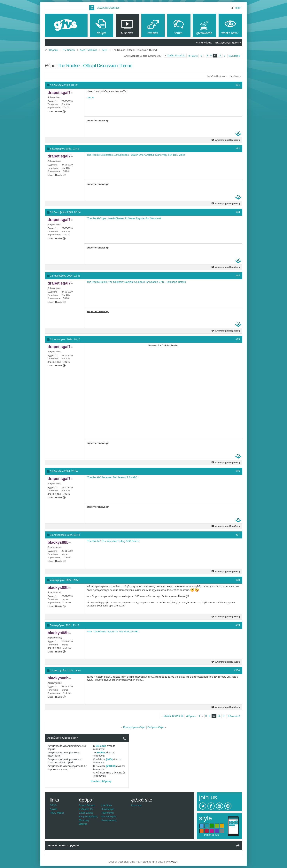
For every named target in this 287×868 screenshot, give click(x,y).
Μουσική (84, 820)
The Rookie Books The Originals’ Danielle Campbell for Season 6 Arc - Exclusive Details (136, 282)
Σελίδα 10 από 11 (176, 56)
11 (220, 56)
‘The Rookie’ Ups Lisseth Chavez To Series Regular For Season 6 (124, 218)
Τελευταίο (235, 56)
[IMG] (109, 759)
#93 (238, 212)
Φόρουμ (54, 50)
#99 (238, 625)
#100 (237, 670)
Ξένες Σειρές (86, 813)
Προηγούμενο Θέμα (134, 727)
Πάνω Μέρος (57, 813)
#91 (238, 85)
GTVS (53, 805)
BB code (101, 746)
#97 (238, 535)
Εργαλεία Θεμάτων (216, 76)
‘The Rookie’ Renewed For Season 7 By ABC (112, 477)
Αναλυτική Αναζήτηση (108, 8)
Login (238, 8)
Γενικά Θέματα (87, 805)
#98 (238, 580)
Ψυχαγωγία (108, 809)
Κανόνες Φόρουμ (101, 781)
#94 (238, 275)
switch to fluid (212, 835)
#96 (238, 471)
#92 (238, 148)
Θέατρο (83, 824)
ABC (105, 50)
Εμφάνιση (235, 76)
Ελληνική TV (86, 809)
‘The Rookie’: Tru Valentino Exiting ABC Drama (113, 541)
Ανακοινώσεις (109, 820)
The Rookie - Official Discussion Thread (95, 66)
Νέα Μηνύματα (204, 43)
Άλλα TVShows (88, 50)
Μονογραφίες (109, 816)
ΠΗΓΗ (90, 98)
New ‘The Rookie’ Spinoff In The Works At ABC (113, 632)
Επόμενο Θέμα (156, 727)
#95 (238, 339)
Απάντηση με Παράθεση (226, 140)
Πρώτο (193, 56)
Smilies (101, 753)
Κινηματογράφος (88, 816)
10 (215, 56)
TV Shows (69, 50)
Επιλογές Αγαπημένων (228, 43)
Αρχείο (54, 809)
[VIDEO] (111, 766)
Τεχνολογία (108, 813)
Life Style (107, 805)
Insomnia (136, 805)
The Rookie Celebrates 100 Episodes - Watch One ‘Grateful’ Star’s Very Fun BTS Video (136, 155)
